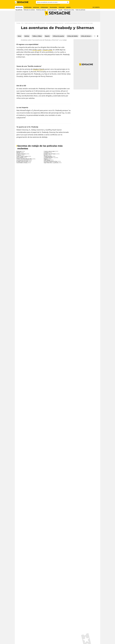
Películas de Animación (40, 30)
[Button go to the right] (97, 43)
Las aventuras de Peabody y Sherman (55, 30)
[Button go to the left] (95, 43)
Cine (22, 30)
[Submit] (68, 2)
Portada (18, 30)
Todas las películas (29, 30)
